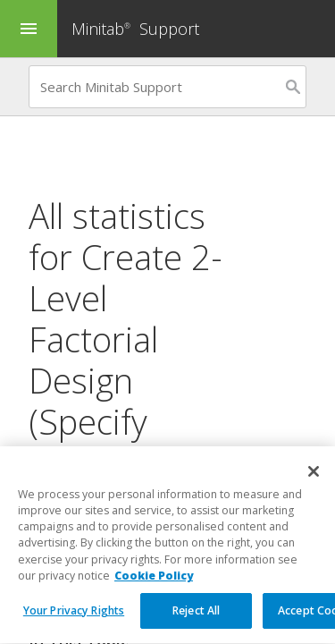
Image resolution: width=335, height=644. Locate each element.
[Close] (314, 488)
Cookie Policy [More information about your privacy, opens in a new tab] (154, 593)
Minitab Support (135, 29)
